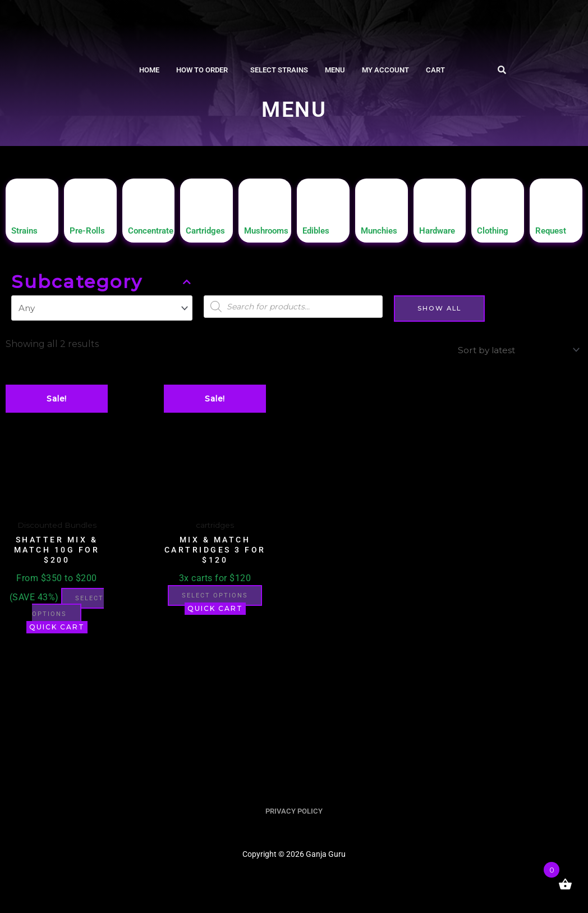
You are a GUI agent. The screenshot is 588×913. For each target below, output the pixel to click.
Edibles (319, 236)
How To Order (202, 70)
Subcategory (102, 287)
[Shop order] (514, 355)
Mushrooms (271, 236)
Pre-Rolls (91, 236)
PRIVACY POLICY (294, 830)
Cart (435, 70)
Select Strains (279, 70)
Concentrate (156, 236)
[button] (205, 70)
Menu (335, 70)
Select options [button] (55, 625)
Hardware (441, 236)
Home (149, 70)
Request (554, 236)
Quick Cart (57, 645)
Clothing (496, 236)
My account (385, 70)
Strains (27, 236)
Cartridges (209, 236)
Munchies (383, 236)
